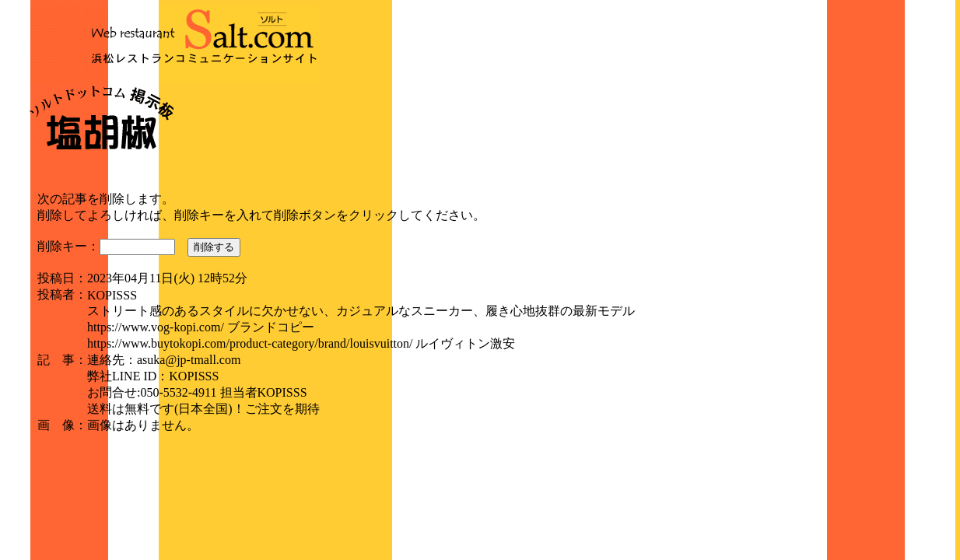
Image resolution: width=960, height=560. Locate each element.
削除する (214, 247)
